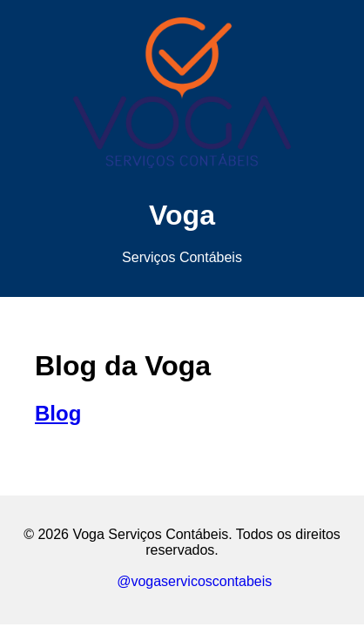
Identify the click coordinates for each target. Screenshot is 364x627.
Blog (58, 413)
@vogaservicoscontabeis (182, 581)
